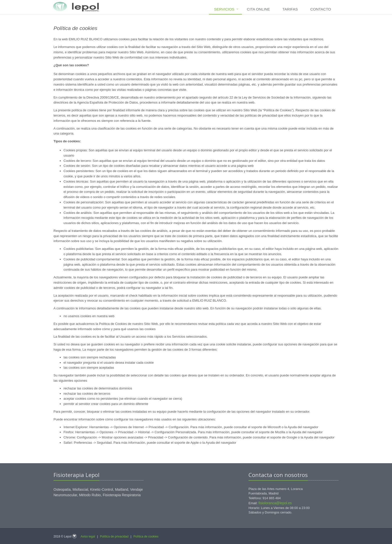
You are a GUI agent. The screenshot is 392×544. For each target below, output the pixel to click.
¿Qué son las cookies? (71, 65)
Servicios (224, 9)
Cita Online (258, 9)
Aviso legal (88, 536)
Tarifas (290, 9)
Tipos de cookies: (67, 141)
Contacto (321, 9)
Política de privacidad (114, 536)
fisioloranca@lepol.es (275, 503)
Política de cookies (146, 536)
